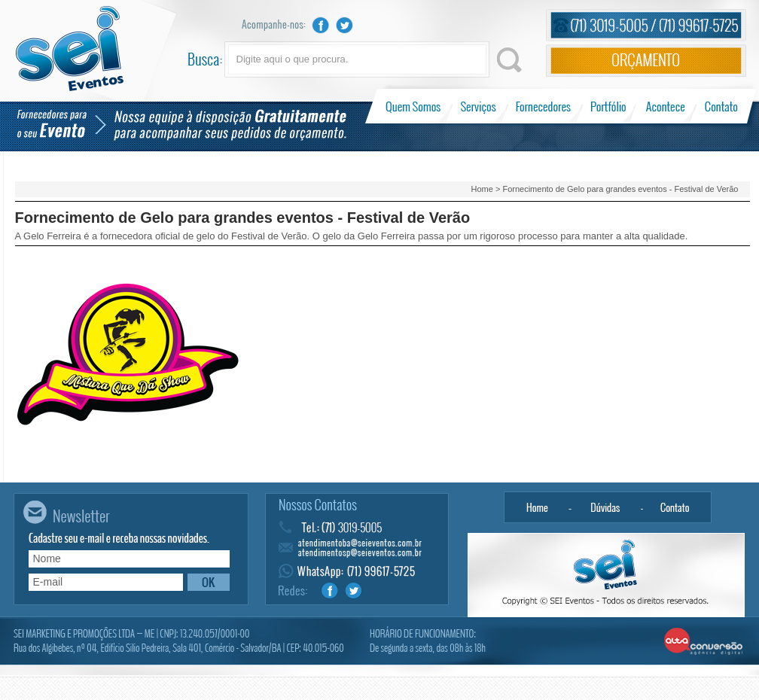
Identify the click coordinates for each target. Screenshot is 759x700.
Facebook (321, 25)
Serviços (479, 106)
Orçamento (646, 61)
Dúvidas (606, 507)
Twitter (345, 25)
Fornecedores (543, 106)
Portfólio (609, 106)
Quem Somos (415, 106)
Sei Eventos (70, 49)
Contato (721, 106)
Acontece (666, 106)
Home (482, 189)
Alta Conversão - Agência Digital (704, 642)
